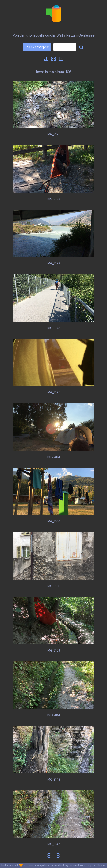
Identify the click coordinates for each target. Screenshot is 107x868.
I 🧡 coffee (25, 865)
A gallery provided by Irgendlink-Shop (65, 865)
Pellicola (7, 865)
